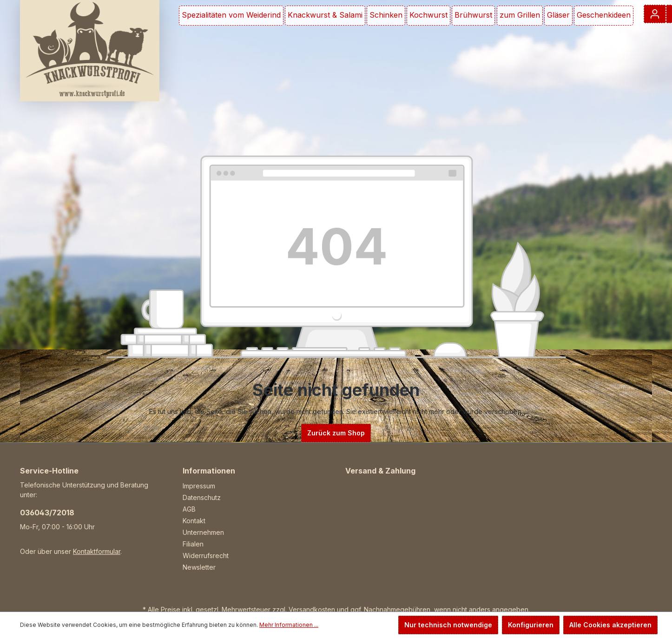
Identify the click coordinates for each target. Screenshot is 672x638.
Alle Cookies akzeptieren (610, 625)
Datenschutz (202, 497)
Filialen (193, 544)
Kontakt (194, 521)
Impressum (199, 486)
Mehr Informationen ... (289, 625)
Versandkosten (312, 609)
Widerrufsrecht (206, 556)
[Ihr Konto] (655, 14)
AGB (189, 509)
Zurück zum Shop (336, 433)
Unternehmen (203, 532)
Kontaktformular (97, 551)
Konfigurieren (531, 625)
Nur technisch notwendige (448, 625)
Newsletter (199, 567)
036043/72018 (47, 513)
